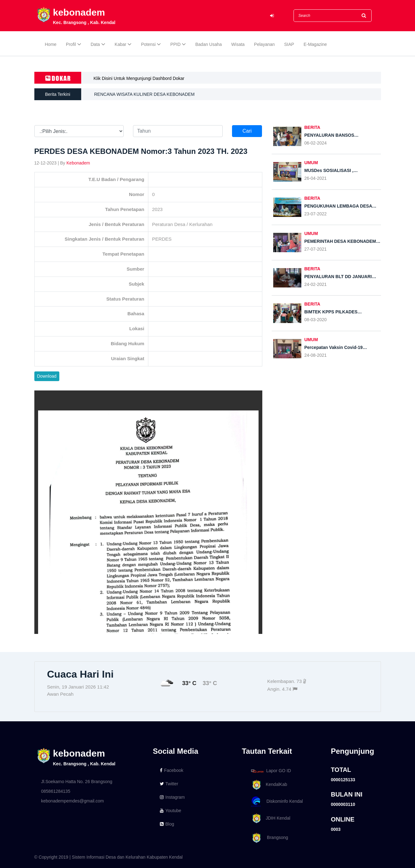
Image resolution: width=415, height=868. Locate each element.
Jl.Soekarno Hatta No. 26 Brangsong (77, 782)
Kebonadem (78, 163)
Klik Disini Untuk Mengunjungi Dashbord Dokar (139, 78)
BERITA (312, 127)
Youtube (171, 811)
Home (51, 44)
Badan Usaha (209, 44)
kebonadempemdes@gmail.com (73, 801)
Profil (71, 44)
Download (47, 376)
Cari (247, 131)
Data (95, 44)
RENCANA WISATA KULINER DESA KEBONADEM (145, 94)
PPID (176, 44)
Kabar (120, 44)
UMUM (311, 163)
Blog (167, 824)
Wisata (238, 44)
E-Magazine (315, 44)
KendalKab (268, 785)
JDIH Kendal (270, 819)
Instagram (172, 797)
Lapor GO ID (271, 771)
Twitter (169, 784)
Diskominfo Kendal (277, 802)
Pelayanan (264, 44)
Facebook (172, 770)
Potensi (148, 44)
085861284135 (56, 791)
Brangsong (269, 838)
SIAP (289, 44)
